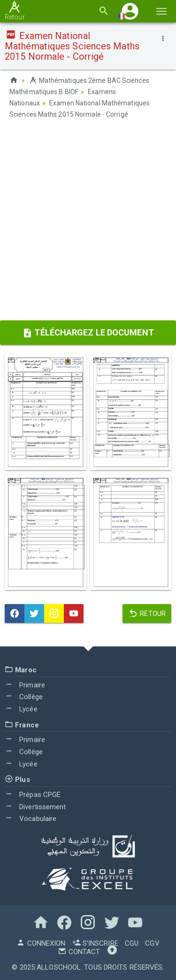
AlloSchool (59, 967)
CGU (132, 943)
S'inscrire (95, 943)
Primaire (25, 685)
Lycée (21, 709)
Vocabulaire (31, 819)
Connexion (41, 943)
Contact (79, 952)
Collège (24, 697)
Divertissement (35, 807)
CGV (152, 943)
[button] (130, 11)
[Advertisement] (88, 223)
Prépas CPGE (33, 795)
